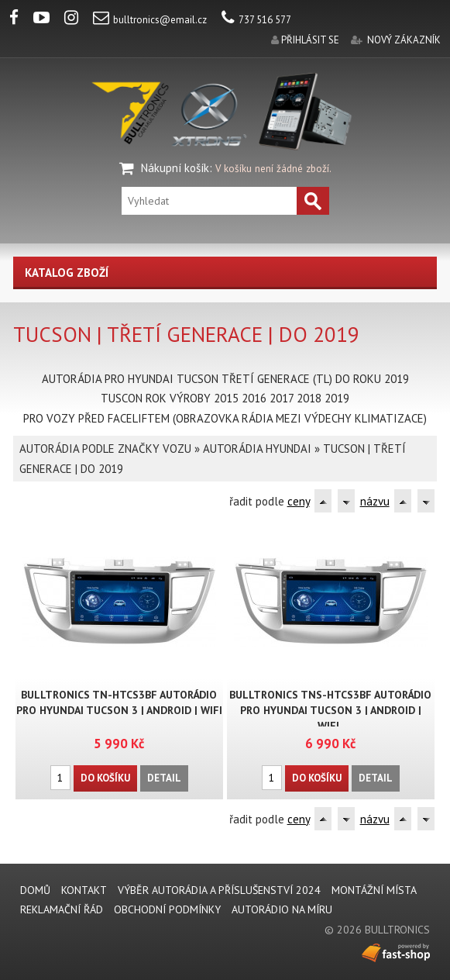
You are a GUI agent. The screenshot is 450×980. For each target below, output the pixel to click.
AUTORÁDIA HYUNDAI (257, 449)
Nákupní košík (175, 168)
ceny (299, 501)
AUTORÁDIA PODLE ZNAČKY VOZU (105, 449)
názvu (375, 501)
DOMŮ (35, 890)
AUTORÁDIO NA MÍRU (282, 909)
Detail (164, 778)
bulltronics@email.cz (150, 20)
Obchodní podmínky (167, 909)
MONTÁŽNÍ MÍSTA (374, 890)
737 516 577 (256, 20)
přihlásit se (310, 40)
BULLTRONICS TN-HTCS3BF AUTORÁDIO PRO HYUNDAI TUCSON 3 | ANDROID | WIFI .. (119, 710)
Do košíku (105, 778)
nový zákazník (404, 40)
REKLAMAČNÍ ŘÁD (62, 909)
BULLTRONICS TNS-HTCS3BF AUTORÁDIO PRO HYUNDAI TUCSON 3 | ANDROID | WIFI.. (330, 710)
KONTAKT (84, 890)
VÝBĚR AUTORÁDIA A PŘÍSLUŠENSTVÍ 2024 (219, 890)
